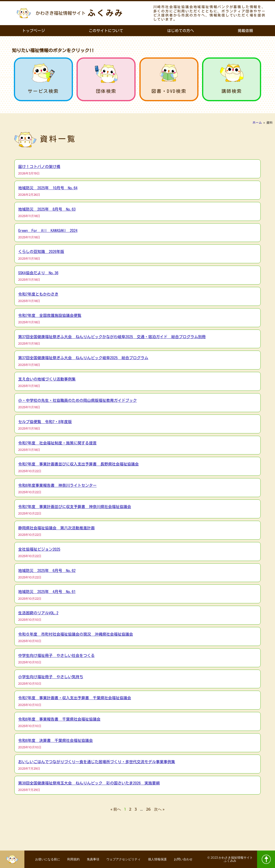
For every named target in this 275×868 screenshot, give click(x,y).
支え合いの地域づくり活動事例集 (47, 379)
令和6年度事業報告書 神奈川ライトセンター (57, 485)
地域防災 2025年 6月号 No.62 (47, 571)
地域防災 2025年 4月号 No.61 (47, 592)
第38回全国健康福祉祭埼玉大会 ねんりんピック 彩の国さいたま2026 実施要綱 (89, 783)
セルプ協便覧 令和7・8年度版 (45, 422)
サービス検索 (43, 91)
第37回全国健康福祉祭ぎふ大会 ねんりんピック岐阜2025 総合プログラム (83, 358)
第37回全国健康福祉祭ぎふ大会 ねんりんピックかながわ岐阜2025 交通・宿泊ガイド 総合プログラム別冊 (112, 337)
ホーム (257, 123)
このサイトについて (106, 31)
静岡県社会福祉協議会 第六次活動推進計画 (56, 528)
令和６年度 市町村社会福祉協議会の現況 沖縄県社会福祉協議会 (76, 634)
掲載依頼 (245, 31)
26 (148, 809)
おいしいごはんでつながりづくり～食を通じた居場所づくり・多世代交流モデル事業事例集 (97, 762)
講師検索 (232, 91)
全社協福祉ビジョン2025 (39, 549)
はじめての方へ (181, 31)
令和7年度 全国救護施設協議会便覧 (50, 315)
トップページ (33, 31)
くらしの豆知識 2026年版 (41, 252)
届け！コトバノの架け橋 (39, 167)
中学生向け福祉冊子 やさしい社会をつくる (56, 655)
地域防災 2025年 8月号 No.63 (47, 209)
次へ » (159, 809)
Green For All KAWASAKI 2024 (48, 230)
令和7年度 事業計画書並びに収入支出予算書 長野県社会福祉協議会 (78, 464)
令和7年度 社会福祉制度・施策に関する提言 (57, 443)
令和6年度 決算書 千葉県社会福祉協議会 (55, 740)
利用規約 (81, 856)
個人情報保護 (176, 856)
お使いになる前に (51, 856)
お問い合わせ (115, 862)
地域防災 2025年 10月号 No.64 (48, 188)
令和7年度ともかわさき (38, 294)
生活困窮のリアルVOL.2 (38, 613)
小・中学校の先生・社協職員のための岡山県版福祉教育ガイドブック (77, 400)
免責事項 (104, 856)
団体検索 (106, 91)
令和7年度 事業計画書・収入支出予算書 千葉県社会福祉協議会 (75, 698)
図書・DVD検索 (169, 91)
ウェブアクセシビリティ (138, 856)
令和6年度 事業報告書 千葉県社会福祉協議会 (59, 719)
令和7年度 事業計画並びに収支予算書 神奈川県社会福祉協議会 (75, 507)
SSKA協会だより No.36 (38, 273)
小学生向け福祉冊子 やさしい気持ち (51, 677)
